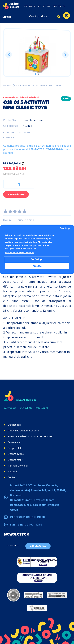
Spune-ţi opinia (25, 220)
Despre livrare (16, 454)
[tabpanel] (37, 55)
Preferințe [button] (37, 259)
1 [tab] (36, 74)
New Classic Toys (33, 120)
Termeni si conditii (18, 466)
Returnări (13, 471)
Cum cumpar (15, 442)
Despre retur (15, 460)
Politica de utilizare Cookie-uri (24, 430)
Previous (9, 55)
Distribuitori (14, 425)
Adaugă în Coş (16, 194)
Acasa (7, 85)
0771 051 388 (44, 6)
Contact (12, 477)
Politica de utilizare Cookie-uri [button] (20, 253)
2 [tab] (38, 74)
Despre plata (15, 448)
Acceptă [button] (37, 266)
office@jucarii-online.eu (28, 517)
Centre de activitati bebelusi (21, 97)
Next (65, 55)
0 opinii (8, 220)
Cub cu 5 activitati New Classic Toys (39, 85)
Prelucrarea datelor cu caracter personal (30, 436)
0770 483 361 (30, 6)
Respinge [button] (65, 228)
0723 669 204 (59, 6)
